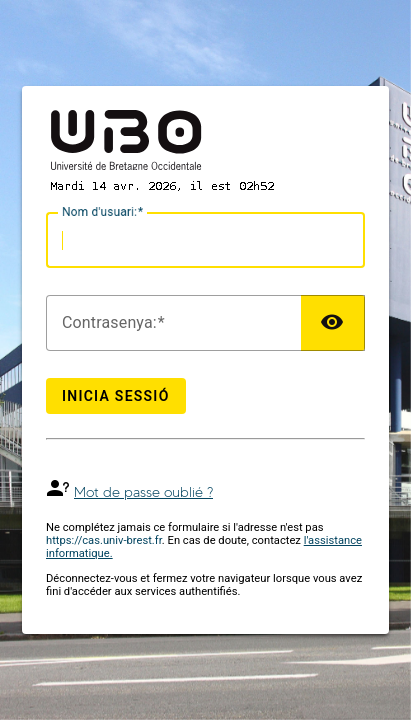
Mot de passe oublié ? (143, 492)
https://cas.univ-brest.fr (104, 540)
